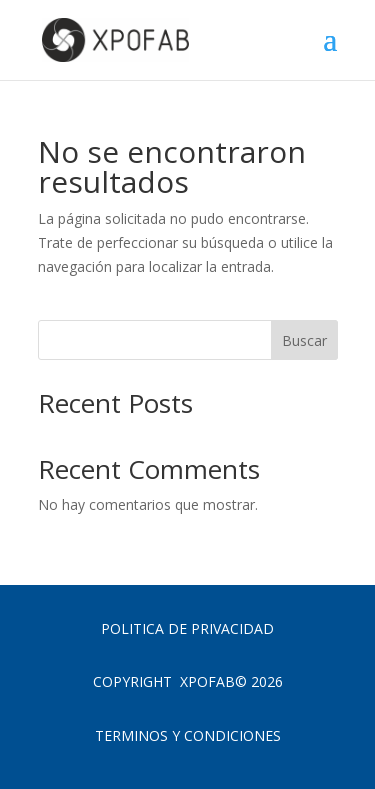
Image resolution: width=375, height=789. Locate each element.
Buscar (304, 340)
